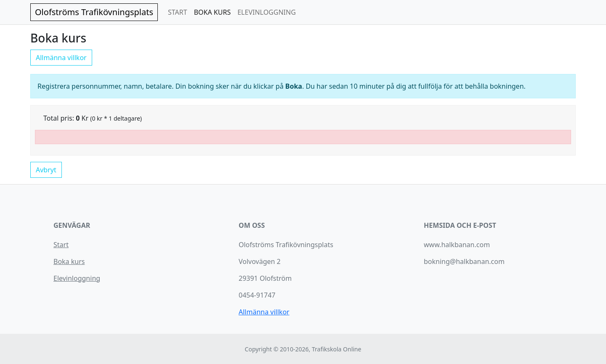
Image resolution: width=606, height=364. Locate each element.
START (178, 12)
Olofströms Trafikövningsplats (94, 12)
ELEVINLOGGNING (267, 12)
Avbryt (46, 170)
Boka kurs (69, 261)
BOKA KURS (213, 12)
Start (61, 245)
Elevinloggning (77, 278)
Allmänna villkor (61, 58)
